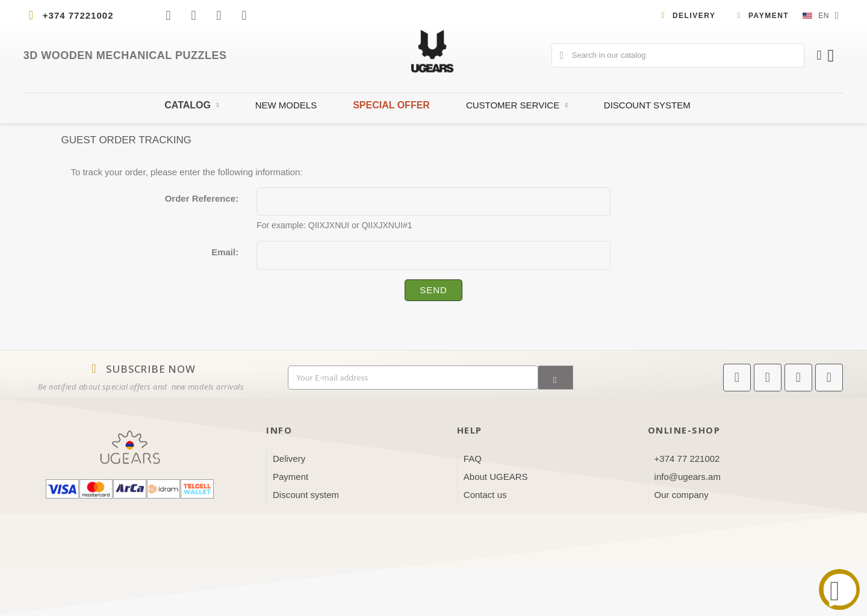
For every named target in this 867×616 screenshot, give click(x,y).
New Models (286, 105)
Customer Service (517, 105)
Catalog (191, 105)
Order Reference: (202, 198)
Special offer (391, 105)
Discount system (647, 105)
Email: (225, 252)
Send (433, 290)
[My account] (819, 55)
